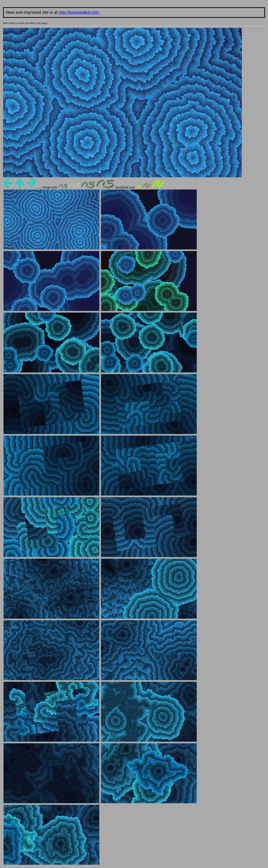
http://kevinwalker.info (79, 12)
